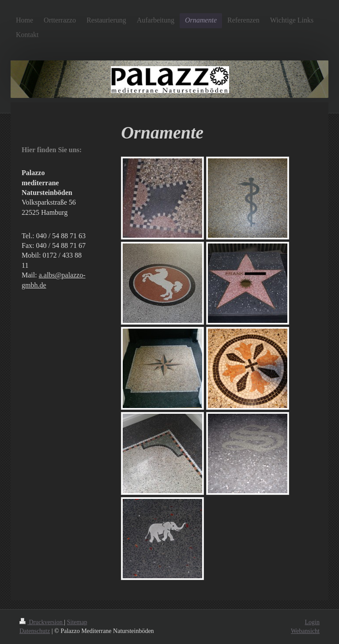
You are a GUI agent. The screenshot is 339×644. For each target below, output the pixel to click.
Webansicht (305, 631)
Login (312, 622)
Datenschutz (35, 631)
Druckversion (42, 622)
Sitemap (77, 622)
